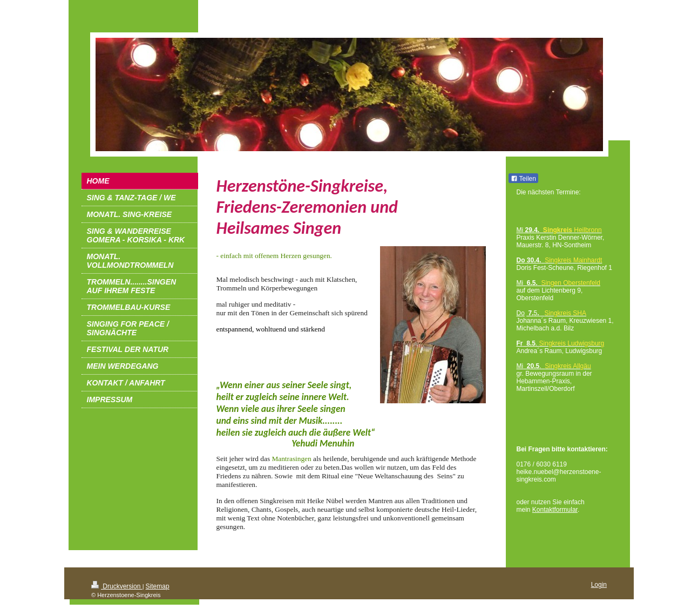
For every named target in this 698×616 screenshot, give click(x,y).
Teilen (523, 179)
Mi (520, 283)
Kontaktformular (555, 510)
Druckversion (117, 586)
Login (599, 585)
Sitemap (158, 586)
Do (521, 313)
